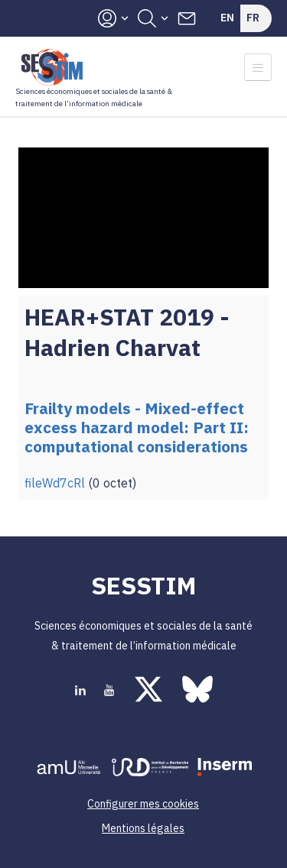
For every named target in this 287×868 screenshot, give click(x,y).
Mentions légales (143, 828)
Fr (253, 18)
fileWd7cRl (55, 483)
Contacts (187, 18)
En (227, 18)
